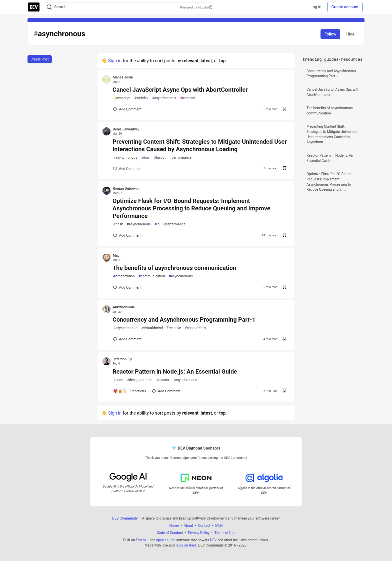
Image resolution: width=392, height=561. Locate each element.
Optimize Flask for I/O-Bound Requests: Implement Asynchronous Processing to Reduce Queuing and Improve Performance (191, 208)
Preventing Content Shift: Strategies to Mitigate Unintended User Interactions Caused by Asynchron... (332, 134)
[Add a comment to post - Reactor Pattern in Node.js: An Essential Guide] (129, 391)
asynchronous (164, 98)
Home (174, 526)
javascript (122, 98)
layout (160, 158)
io (157, 224)
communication (152, 276)
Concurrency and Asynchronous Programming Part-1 (184, 320)
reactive (174, 328)
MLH (219, 526)
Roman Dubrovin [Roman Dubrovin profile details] (126, 188)
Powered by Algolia (196, 7)
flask (118, 224)
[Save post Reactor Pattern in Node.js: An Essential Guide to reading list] (284, 391)
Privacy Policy (199, 533)
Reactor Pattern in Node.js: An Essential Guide (175, 372)
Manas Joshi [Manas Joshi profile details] (123, 77)
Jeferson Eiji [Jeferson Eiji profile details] (122, 359)
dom (146, 158)
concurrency (195, 328)
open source (166, 540)
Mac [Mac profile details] (116, 255)
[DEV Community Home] (34, 7)
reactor (163, 380)
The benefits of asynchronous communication (174, 268)
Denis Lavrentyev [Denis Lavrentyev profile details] (126, 129)
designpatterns (140, 380)
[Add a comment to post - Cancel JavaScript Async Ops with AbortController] (127, 109)
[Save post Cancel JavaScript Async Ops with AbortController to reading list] (284, 109)
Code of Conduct (170, 533)
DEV (213, 540)
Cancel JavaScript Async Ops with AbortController (180, 90)
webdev (141, 98)
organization (124, 276)
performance (180, 158)
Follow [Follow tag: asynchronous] (330, 34)
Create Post (40, 59)
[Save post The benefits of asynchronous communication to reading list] (284, 287)
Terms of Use (225, 533)
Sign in (115, 61)
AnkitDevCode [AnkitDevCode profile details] (124, 307)
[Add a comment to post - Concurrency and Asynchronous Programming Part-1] (127, 339)
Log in (316, 7)
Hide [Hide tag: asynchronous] (350, 34)
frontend (188, 98)
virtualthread (152, 328)
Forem (141, 540)
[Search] (49, 7)
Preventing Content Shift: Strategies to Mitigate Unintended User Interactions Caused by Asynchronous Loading (200, 145)
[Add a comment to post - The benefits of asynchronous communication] (127, 287)
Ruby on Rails (186, 545)
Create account (345, 7)
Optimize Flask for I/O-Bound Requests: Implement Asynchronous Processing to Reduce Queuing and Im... (329, 182)
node (118, 380)
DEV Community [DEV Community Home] (125, 518)
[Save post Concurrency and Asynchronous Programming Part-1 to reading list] (284, 339)
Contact (204, 526)
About (188, 526)
